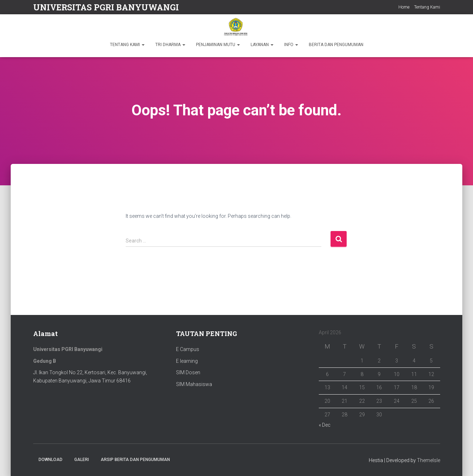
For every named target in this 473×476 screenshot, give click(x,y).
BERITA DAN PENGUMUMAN (336, 45)
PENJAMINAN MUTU (218, 45)
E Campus (188, 349)
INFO (291, 45)
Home (404, 7)
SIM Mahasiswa (194, 384)
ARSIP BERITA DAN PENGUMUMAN (135, 460)
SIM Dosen (188, 372)
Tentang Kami (427, 7)
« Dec (325, 425)
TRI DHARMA (170, 45)
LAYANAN (262, 45)
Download (51, 460)
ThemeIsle (429, 460)
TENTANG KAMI (127, 45)
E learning (187, 361)
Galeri (82, 460)
